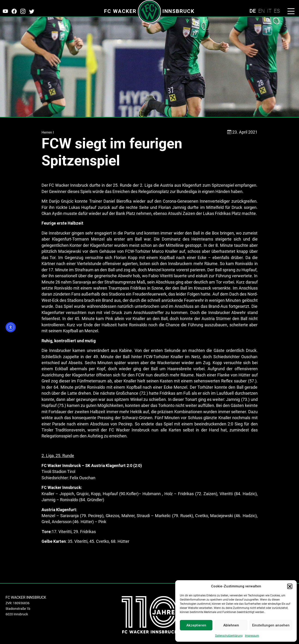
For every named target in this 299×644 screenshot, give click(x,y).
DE (253, 11)
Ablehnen (231, 625)
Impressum (252, 636)
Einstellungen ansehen (271, 625)
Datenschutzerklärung (229, 636)
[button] (290, 586)
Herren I (48, 132)
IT (269, 11)
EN (261, 11)
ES (277, 11)
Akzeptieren (196, 625)
